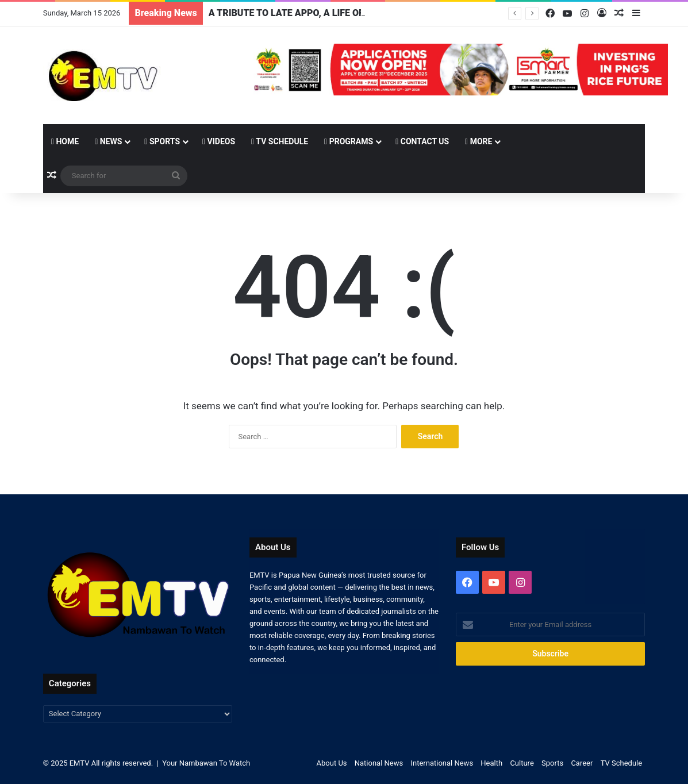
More (478, 141)
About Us (332, 763)
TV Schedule (280, 141)
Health (491, 763)
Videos (219, 141)
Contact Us (422, 141)
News (108, 141)
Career (582, 763)
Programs (349, 141)
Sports (162, 141)
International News (442, 763)
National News (379, 763)
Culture (522, 763)
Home (65, 141)
